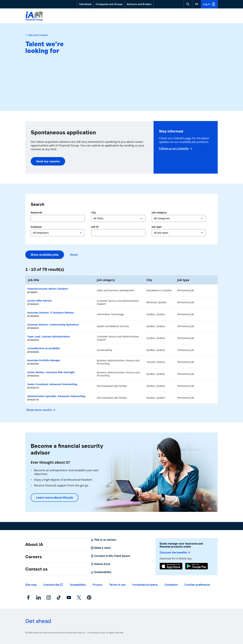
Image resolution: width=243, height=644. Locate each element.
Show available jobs (45, 255)
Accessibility (78, 585)
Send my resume (48, 161)
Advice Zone (100, 564)
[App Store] (171, 566)
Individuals (85, 4)
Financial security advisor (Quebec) (48, 289)
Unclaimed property (145, 585)
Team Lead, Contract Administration (49, 336)
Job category (159, 213)
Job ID (95, 227)
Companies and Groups (109, 4)
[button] (188, 4)
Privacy (98, 585)
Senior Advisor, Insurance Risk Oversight (51, 372)
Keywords (36, 213)
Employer (36, 227)
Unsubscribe (51, 585)
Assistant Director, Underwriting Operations (53, 325)
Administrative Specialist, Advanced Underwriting (56, 396)
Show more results (40, 410)
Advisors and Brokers (139, 4)
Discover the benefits (175, 553)
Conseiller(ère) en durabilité (44, 348)
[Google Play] (197, 566)
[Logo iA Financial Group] (34, 16)
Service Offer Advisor (40, 301)
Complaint (171, 585)
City (94, 213)
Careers (34, 557)
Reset (74, 255)
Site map (31, 585)
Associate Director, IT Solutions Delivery (51, 313)
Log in (209, 4)
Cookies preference (197, 585)
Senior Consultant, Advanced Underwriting (52, 384)
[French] (197, 4)
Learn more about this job (55, 497)
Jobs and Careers (37, 35)
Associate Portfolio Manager (44, 360)
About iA (34, 544)
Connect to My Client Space (110, 556)
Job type (157, 227)
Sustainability (101, 572)
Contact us (36, 569)
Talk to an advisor (104, 540)
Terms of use (117, 585)
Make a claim (101, 548)
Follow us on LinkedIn (175, 148)
